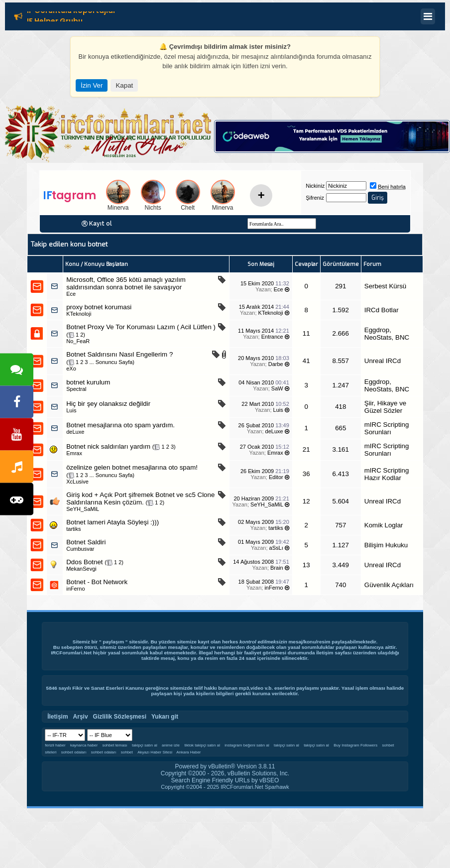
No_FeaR (78, 341)
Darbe (276, 364)
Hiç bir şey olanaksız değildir (108, 404)
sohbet (127, 752)
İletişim (325, 653)
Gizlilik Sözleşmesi (120, 717)
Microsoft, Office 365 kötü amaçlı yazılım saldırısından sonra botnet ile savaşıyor (126, 283)
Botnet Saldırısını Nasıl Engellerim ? (119, 354)
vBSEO (269, 780)
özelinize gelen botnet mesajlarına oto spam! (132, 467)
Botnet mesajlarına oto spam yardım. (120, 425)
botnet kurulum (88, 382)
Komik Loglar (384, 525)
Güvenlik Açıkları (389, 585)
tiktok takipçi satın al (202, 745)
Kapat (124, 85)
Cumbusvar (80, 549)
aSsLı (276, 548)
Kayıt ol (101, 224)
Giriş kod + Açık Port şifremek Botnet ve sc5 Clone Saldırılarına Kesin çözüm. (140, 498)
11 (306, 333)
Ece (71, 294)
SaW (277, 388)
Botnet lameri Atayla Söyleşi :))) (112, 522)
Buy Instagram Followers (355, 745)
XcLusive (77, 482)
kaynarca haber (84, 745)
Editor (276, 477)
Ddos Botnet (84, 562)
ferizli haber (55, 745)
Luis (71, 410)
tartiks (73, 529)
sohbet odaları (74, 752)
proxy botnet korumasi (99, 307)
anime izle (171, 745)
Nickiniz (315, 186)
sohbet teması (114, 745)
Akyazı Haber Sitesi (155, 752)
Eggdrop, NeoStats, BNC (387, 334)
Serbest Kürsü (385, 286)
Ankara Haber (188, 752)
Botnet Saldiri (86, 542)
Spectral (76, 389)
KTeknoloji (79, 314)
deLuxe (75, 432)
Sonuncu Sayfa (114, 362)
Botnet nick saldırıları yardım (108, 446)
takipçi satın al (145, 745)
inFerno (75, 589)
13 (306, 565)
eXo (71, 369)
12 (306, 501)
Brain (277, 568)
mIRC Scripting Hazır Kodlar (387, 474)
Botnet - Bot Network (97, 582)
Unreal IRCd (383, 361)
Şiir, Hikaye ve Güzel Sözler (385, 407)
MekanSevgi (81, 569)
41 (306, 361)
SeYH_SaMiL (83, 509)
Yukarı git (165, 717)
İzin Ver (92, 85)
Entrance (272, 337)
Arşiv (81, 717)
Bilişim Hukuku (386, 545)
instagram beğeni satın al (247, 745)
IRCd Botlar (382, 310)
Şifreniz (315, 198)
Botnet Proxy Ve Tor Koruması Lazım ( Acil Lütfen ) (141, 327)
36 (306, 474)
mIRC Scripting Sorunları (387, 428)
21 (306, 449)
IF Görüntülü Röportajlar (71, 12)
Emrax (74, 453)
